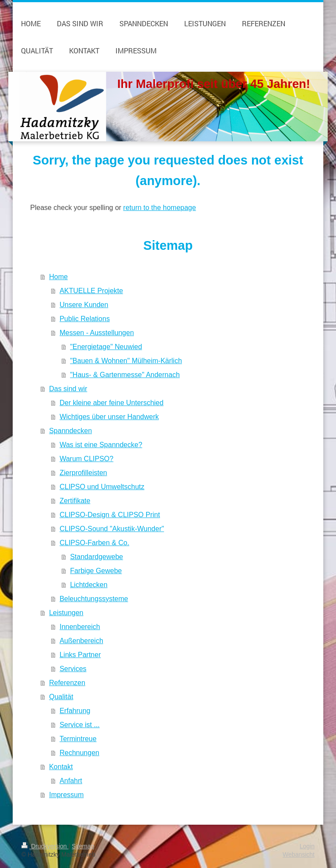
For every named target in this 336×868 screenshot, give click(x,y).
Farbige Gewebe (96, 571)
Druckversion (45, 846)
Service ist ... (80, 725)
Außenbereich (81, 641)
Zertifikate (75, 501)
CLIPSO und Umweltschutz (102, 487)
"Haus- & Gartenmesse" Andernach (125, 375)
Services (73, 669)
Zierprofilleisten (83, 473)
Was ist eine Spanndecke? (101, 445)
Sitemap (83, 846)
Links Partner (80, 655)
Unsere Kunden (84, 305)
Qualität (61, 697)
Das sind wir (68, 389)
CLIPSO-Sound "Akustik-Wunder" (112, 529)
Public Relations (85, 319)
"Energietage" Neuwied (106, 347)
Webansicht (299, 854)
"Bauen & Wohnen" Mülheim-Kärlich (126, 361)
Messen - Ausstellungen (97, 333)
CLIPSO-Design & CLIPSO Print (110, 515)
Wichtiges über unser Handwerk (109, 417)
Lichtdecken (89, 585)
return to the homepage (160, 208)
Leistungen (66, 613)
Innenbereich (80, 627)
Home (58, 277)
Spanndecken (70, 431)
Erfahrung (75, 711)
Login (307, 846)
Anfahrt (71, 781)
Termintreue (78, 739)
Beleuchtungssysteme (94, 599)
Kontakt (61, 767)
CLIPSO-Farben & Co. (94, 543)
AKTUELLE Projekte (91, 291)
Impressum (66, 795)
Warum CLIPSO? (86, 459)
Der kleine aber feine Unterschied (111, 403)
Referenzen (67, 683)
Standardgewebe (96, 557)
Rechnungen (79, 753)
